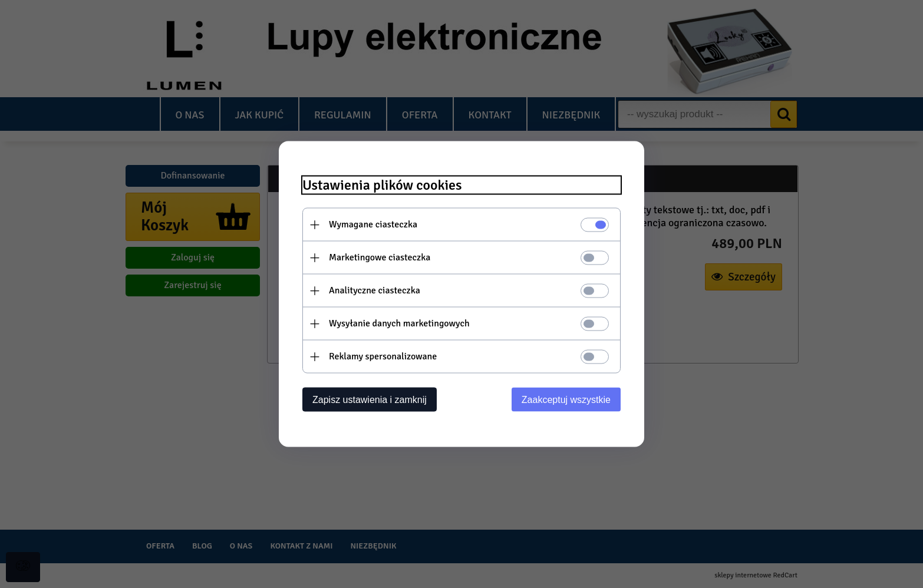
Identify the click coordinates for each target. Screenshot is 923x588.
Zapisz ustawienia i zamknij (370, 400)
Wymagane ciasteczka (373, 224)
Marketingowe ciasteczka (380, 257)
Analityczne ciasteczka (375, 290)
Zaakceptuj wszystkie (566, 400)
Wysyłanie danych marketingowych (399, 323)
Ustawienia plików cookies (382, 185)
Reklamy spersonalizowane (383, 356)
